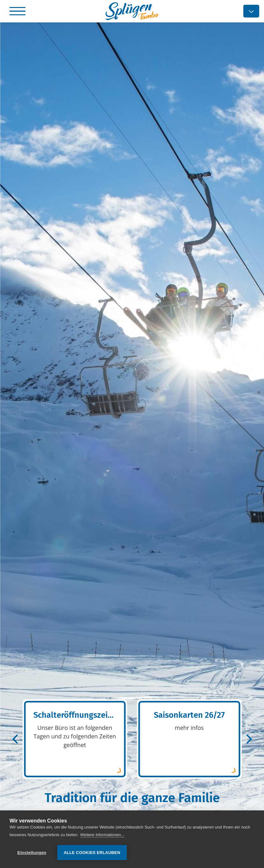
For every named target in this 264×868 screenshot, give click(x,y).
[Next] (248, 739)
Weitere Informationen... (102, 835)
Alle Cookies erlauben (92, 853)
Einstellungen (32, 853)
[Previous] (16, 739)
